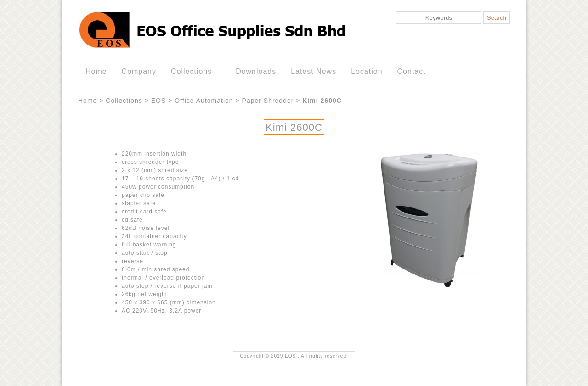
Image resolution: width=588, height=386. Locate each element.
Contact (412, 71)
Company (139, 71)
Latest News (314, 71)
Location (367, 71)
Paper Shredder (268, 101)
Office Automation (204, 101)
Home (96, 71)
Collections (193, 72)
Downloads (256, 71)
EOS (159, 101)
